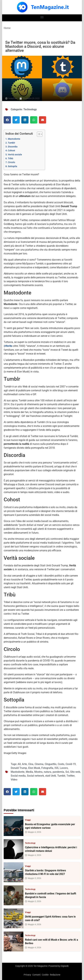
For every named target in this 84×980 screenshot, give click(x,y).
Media (29, 772)
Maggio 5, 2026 (33, 878)
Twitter (71, 776)
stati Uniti (51, 776)
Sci (67, 772)
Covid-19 (71, 764)
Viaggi (28, 820)
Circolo (11, 162)
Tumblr (11, 143)
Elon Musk (34, 768)
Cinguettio (51, 764)
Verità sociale (15, 155)
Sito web (75, 772)
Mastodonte (14, 139)
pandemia (58, 772)
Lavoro (64, 768)
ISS (57, 768)
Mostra (38, 772)
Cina (31, 764)
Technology (30, 109)
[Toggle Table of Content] (38, 134)
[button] (42, 17)
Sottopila (13, 166)
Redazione (55, 975)
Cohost (11, 151)
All (19, 764)
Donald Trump (19, 768)
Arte (24, 764)
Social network (35, 776)
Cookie (45, 975)
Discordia (13, 147)
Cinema (39, 764)
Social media (18, 776)
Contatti (36, 975)
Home (7, 28)
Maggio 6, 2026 (33, 832)
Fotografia (47, 768)
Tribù (10, 158)
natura (48, 772)
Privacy (27, 975)
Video (14, 780)
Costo (61, 764)
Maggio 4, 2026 (33, 924)
